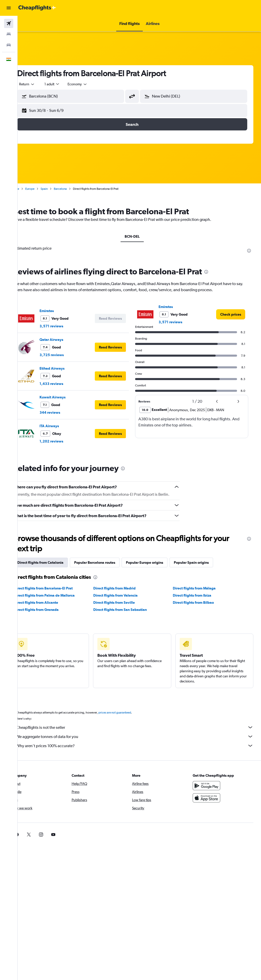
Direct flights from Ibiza (197, 595)
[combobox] (92, 84)
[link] (231, 314)
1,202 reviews (66, 441)
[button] (9, 8)
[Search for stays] (9, 34)
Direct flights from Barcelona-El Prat (58, 588)
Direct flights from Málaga (199, 588)
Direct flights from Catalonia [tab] (55, 562)
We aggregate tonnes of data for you (142, 736)
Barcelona (75, 189)
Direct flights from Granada (51, 610)
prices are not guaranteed (129, 713)
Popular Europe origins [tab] (159, 562)
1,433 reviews (66, 384)
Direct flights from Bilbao (198, 602)
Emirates (61, 311)
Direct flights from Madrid (124, 588)
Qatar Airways (66, 340)
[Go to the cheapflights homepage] (37, 8)
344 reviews (64, 412)
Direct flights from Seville (124, 602)
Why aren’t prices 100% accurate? (142, 746)
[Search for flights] (9, 23)
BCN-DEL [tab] (139, 236)
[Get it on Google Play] (210, 786)
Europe (44, 189)
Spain (58, 189)
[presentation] (249, 251)
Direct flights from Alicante (50, 602)
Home (29, 189)
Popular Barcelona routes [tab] (109, 562)
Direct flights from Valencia (125, 595)
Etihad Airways (66, 368)
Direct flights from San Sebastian (130, 610)
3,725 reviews (66, 355)
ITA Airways (63, 426)
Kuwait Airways (67, 397)
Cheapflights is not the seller (142, 727)
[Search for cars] (9, 45)
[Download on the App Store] (210, 798)
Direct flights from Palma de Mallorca (59, 595)
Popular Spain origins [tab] (206, 562)
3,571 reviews (66, 326)
